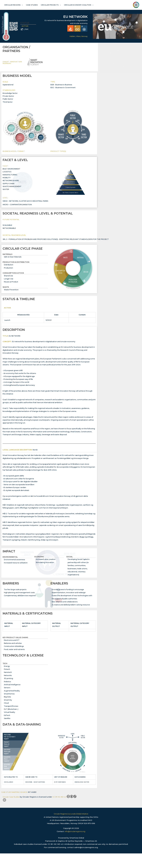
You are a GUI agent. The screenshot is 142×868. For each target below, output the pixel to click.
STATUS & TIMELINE (116, 76)
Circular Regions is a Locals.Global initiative (71, 828)
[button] (136, 54)
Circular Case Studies (12, 812)
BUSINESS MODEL (116, 64)
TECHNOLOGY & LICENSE (118, 92)
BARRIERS (113, 84)
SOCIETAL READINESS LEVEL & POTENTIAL (120, 70)
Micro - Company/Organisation (17, 207)
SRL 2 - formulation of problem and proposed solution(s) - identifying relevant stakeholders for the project (56, 242)
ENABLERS (113, 87)
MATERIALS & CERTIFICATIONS (120, 90)
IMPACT (112, 82)
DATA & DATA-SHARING (117, 95)
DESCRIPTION (114, 79)
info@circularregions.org (75, 846)
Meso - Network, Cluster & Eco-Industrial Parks (25, 203)
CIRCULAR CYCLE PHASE (118, 74)
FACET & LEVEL (115, 67)
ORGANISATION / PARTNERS (119, 61)
